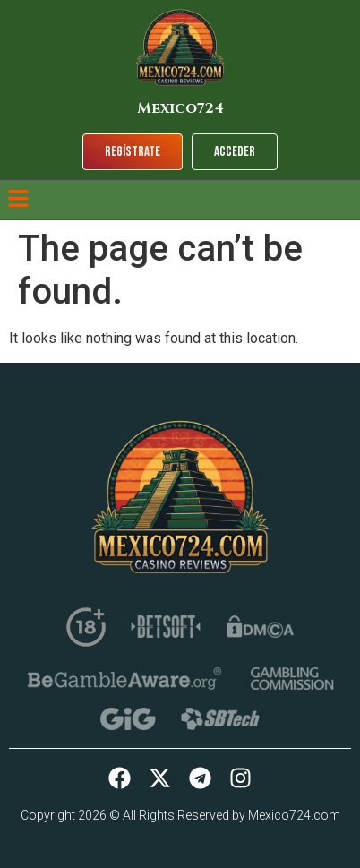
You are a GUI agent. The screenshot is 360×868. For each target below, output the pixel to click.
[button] (18, 200)
